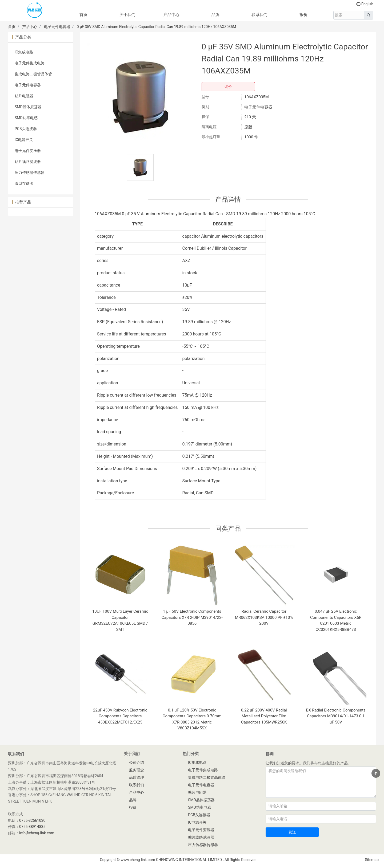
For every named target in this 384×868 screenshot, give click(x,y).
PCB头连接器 (26, 129)
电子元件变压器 (28, 151)
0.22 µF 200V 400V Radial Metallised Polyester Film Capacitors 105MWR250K (264, 716)
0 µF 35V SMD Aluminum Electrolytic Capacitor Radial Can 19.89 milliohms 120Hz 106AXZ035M (157, 27)
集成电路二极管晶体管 (33, 74)
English (365, 4)
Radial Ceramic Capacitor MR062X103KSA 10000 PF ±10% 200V (264, 617)
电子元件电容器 (57, 27)
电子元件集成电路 (30, 63)
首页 (83, 15)
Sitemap (372, 860)
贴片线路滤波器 (28, 162)
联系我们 (259, 15)
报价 (303, 15)
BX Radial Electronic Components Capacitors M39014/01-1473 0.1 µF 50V (336, 716)
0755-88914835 (32, 827)
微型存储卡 (24, 183)
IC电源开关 (24, 140)
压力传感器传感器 (30, 173)
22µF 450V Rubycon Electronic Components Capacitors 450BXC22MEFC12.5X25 (120, 716)
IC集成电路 (24, 52)
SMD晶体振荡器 (28, 107)
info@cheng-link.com (37, 833)
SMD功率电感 (26, 118)
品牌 (215, 15)
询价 (228, 87)
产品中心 (171, 15)
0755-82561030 (32, 820)
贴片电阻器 (24, 96)
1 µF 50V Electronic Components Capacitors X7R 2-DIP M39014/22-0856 (192, 617)
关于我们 (127, 15)
